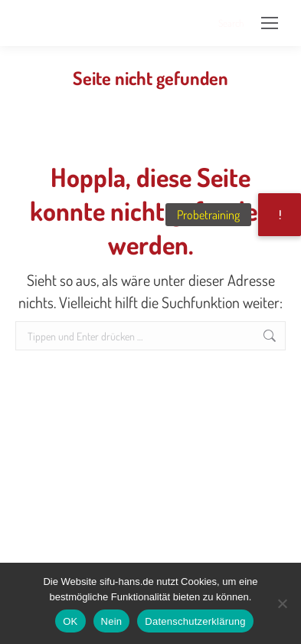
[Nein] (282, 603)
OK (70, 621)
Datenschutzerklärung (195, 621)
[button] (280, 215)
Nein (112, 621)
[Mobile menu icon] (270, 23)
